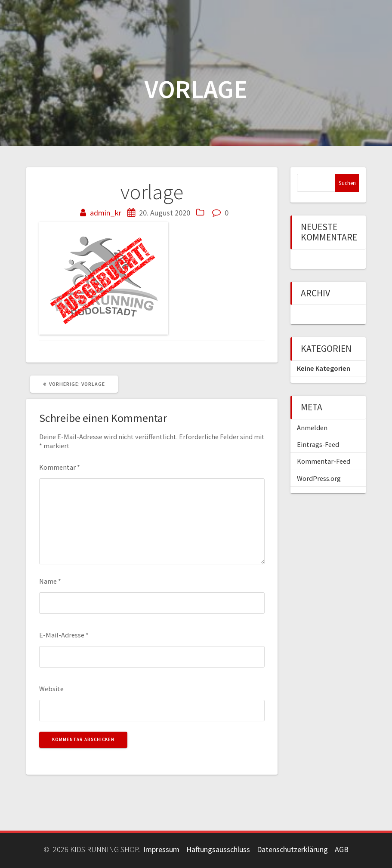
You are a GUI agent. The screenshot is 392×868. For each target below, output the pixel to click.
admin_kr (106, 213)
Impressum (161, 849)
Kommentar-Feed (324, 461)
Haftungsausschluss (218, 849)
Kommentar (60, 467)
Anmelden (312, 428)
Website (51, 689)
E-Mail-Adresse (64, 635)
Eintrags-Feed (318, 444)
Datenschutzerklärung (292, 849)
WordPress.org (319, 478)
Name (50, 581)
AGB (342, 849)
